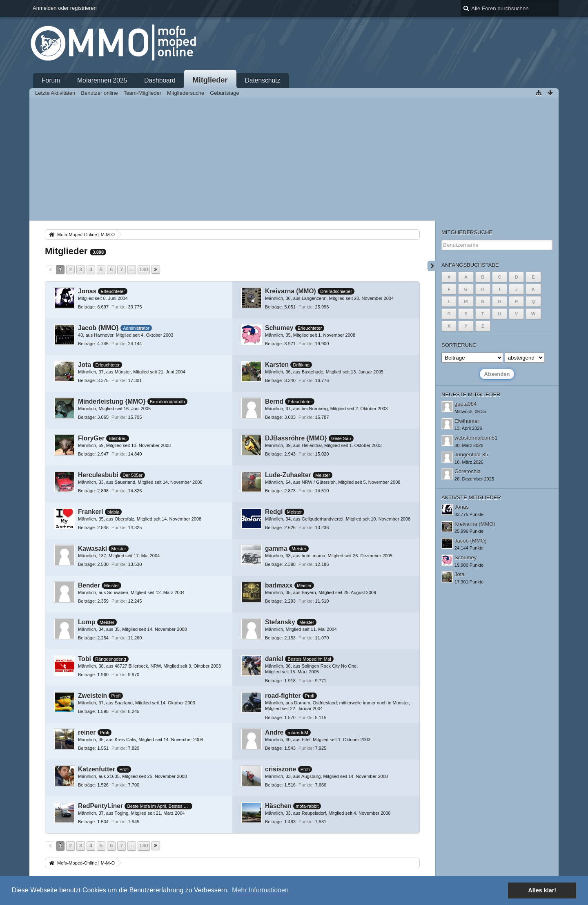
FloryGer (91, 438)
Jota (85, 365)
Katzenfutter (97, 769)
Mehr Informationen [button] (260, 890)
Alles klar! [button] (542, 890)
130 (144, 269)
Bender (89, 585)
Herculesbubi (98, 475)
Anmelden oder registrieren (65, 8)
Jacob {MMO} (98, 328)
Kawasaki (92, 549)
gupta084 (465, 404)
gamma (276, 549)
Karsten (277, 365)
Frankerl (91, 512)
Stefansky (280, 622)
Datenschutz (263, 80)
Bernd (274, 401)
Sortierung (459, 345)
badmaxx (279, 585)
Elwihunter (467, 421)
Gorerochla (468, 471)
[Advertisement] (294, 159)
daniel (274, 659)
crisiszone (281, 769)
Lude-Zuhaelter (288, 475)
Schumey (279, 328)
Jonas (87, 291)
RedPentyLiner (100, 806)
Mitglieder (210, 80)
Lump (87, 622)
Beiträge (86, 307)
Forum (51, 80)
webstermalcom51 (476, 438)
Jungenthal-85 (471, 455)
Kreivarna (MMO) (291, 291)
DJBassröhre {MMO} (296, 438)
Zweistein (92, 696)
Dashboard (160, 80)
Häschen (278, 806)
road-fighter (283, 696)
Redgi (274, 512)
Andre (274, 732)
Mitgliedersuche (467, 232)
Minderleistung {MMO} (112, 401)
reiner (87, 732)
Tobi (85, 659)
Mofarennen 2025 (102, 80)
